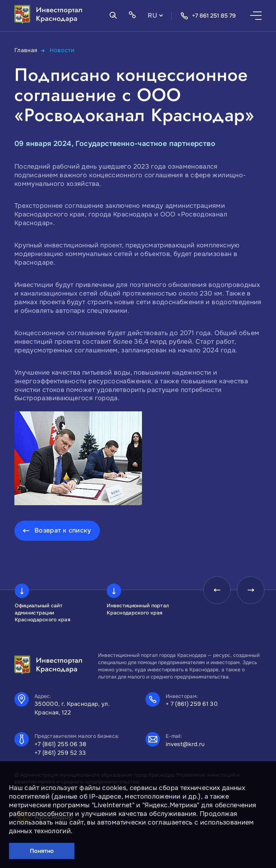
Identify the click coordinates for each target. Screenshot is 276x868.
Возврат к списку (63, 530)
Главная (26, 50)
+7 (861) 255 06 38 (61, 744)
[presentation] (215, 591)
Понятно (42, 851)
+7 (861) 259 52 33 (60, 753)
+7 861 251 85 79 (208, 16)
